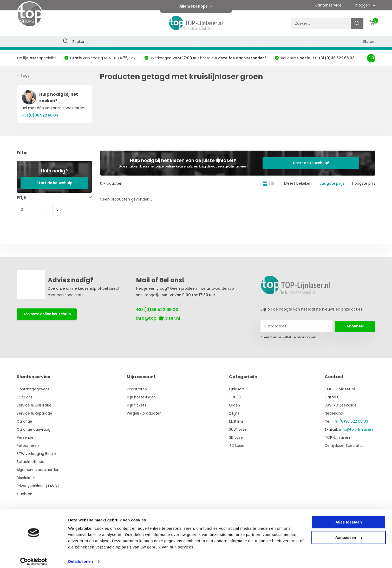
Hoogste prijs (364, 183)
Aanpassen (349, 534)
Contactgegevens (33, 389)
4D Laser (175, 43)
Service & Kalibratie (34, 405)
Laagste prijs (332, 183)
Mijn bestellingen (142, 397)
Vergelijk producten (145, 413)
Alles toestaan (349, 519)
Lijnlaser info (313, 43)
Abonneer (355, 326)
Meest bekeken (298, 183)
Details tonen (80, 558)
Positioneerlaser (205, 43)
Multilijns (103, 43)
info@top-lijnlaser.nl (158, 318)
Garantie (25, 421)
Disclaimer (26, 478)
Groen (65, 43)
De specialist (37, 58)
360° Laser (128, 43)
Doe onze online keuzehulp (48, 314)
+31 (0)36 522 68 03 (157, 310)
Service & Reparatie (34, 413)
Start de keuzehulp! (316, 163)
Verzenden (26, 437)
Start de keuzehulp (54, 183)
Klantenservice (328, 5)
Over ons (25, 397)
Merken (288, 43)
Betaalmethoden (32, 462)
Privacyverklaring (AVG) (38, 486)
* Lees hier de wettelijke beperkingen (288, 337)
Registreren (138, 389)
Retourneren (28, 446)
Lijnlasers (26, 43)
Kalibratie (266, 43)
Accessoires (238, 43)
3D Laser (152, 43)
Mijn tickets (138, 405)
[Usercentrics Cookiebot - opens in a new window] (34, 558)
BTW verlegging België (37, 454)
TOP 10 (47, 43)
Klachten (25, 494)
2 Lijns (83, 43)
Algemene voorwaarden (38, 470)
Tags (25, 75)
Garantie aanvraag (34, 429)
